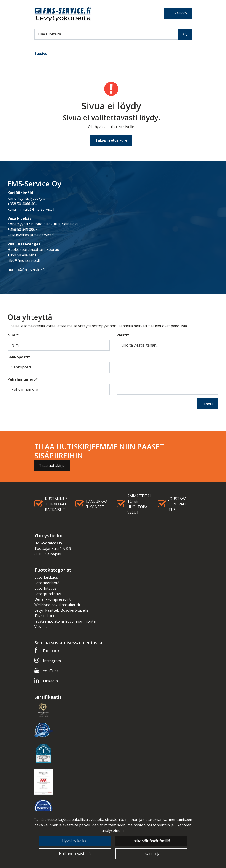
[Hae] (106, 34)
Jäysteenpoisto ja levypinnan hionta (65, 621)
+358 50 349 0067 (22, 229)
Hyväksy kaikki (75, 841)
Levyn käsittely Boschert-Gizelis (61, 610)
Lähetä (207, 404)
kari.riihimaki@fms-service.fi (31, 209)
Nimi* (13, 335)
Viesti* (123, 335)
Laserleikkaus (46, 577)
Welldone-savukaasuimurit (57, 605)
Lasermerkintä (47, 583)
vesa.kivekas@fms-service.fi (31, 235)
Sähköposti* (19, 357)
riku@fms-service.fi (24, 261)
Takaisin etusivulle (111, 140)
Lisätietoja (151, 854)
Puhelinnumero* (23, 379)
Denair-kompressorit (52, 599)
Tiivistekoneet (47, 616)
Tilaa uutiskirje (52, 465)
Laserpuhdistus (48, 594)
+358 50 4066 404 (22, 204)
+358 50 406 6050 (22, 255)
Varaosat (42, 627)
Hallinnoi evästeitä (75, 854)
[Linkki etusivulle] (63, 14)
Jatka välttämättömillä (151, 841)
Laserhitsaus (45, 588)
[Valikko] (178, 13)
